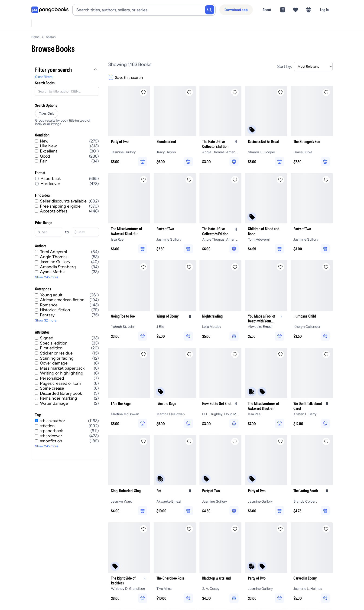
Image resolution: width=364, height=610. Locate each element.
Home (35, 37)
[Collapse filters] (96, 70)
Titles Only (47, 113)
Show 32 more (46, 320)
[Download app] (236, 10)
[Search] (210, 10)
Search (51, 37)
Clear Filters (44, 77)
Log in (324, 10)
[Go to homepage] (50, 10)
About (267, 10)
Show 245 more (47, 277)
